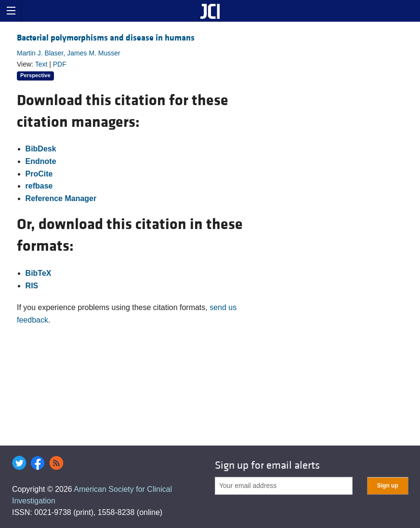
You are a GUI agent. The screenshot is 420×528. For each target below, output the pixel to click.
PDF (60, 64)
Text (41, 64)
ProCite (39, 174)
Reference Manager (61, 198)
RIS (32, 286)
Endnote (41, 161)
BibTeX (39, 273)
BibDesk (41, 149)
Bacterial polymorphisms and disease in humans (106, 38)
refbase (39, 186)
